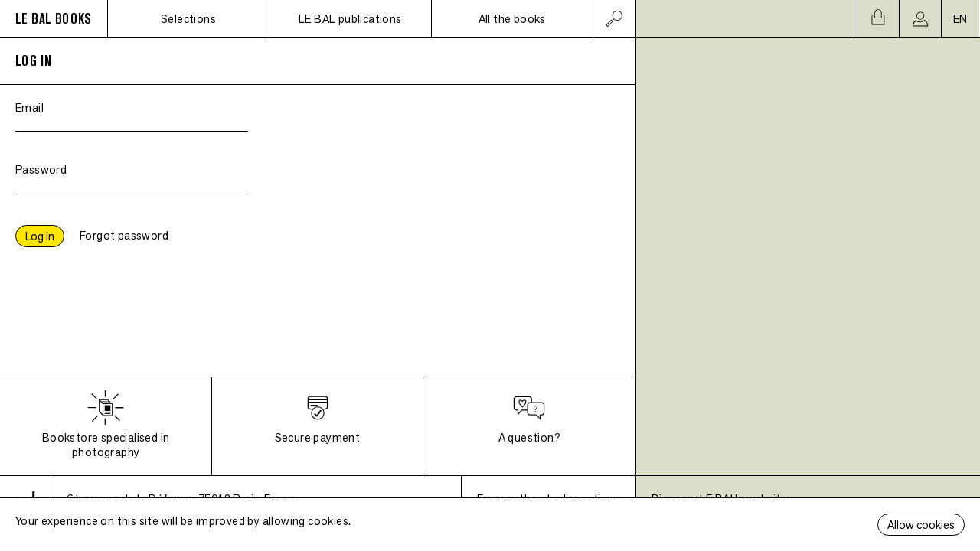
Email (29, 108)
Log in (40, 236)
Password (41, 170)
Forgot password (124, 235)
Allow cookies (921, 525)
